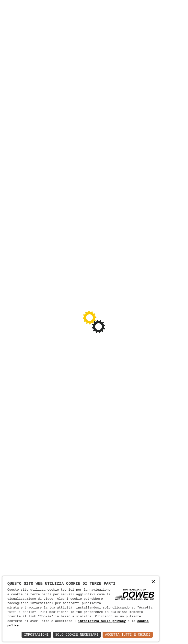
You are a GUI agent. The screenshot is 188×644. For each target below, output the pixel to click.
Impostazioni (36, 635)
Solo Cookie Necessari (77, 635)
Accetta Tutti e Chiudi (128, 635)
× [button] (153, 582)
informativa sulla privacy (102, 621)
